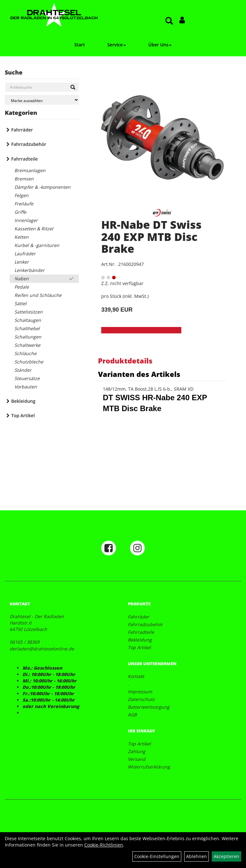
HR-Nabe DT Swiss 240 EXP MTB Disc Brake (151, 237)
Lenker (22, 262)
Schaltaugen (28, 320)
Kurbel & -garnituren (37, 245)
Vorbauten (26, 387)
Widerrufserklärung (149, 767)
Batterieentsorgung (149, 707)
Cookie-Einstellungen (157, 856)
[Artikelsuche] (169, 21)
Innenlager (26, 220)
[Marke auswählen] (42, 100)
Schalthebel (27, 328)
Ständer (23, 370)
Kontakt (136, 676)
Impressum (140, 692)
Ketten (21, 237)
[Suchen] (73, 87)
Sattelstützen (29, 312)
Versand (137, 759)
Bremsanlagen (30, 170)
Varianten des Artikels (139, 374)
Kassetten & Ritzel (34, 229)
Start (80, 45)
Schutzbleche (29, 362)
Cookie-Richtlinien (104, 845)
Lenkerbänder (29, 270)
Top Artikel (23, 415)
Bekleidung (23, 401)
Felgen (21, 195)
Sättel (20, 303)
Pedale (22, 287)
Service (117, 45)
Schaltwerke (27, 345)
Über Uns (160, 45)
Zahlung (137, 751)
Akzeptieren (226, 856)
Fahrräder (22, 130)
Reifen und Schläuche (38, 295)
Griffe (20, 212)
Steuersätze (27, 378)
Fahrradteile (25, 159)
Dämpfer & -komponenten (42, 187)
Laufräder (25, 254)
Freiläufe (24, 204)
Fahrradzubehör (29, 144)
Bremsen (24, 179)
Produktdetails (125, 361)
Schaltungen (28, 337)
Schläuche (25, 353)
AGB (132, 715)
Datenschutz (141, 699)
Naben (22, 279)
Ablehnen (197, 856)
